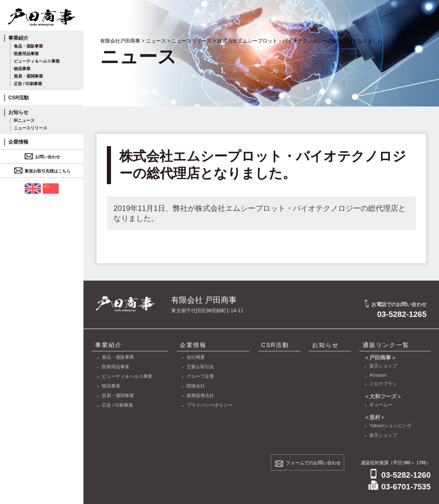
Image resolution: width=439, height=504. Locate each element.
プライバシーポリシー (209, 405)
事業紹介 (18, 38)
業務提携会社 (200, 395)
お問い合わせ (43, 157)
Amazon (378, 375)
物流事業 (22, 69)
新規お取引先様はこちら (43, 171)
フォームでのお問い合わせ (313, 463)
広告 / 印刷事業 (28, 84)
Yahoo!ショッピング (390, 425)
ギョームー (381, 405)
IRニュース (24, 120)
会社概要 (196, 357)
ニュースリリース (30, 128)
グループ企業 (200, 376)
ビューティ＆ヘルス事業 (37, 61)
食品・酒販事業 (28, 46)
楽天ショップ (383, 366)
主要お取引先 (200, 367)
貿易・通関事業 (28, 76)
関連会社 (196, 386)
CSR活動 (19, 98)
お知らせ (18, 112)
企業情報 (18, 142)
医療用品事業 (26, 54)
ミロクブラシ (383, 384)
